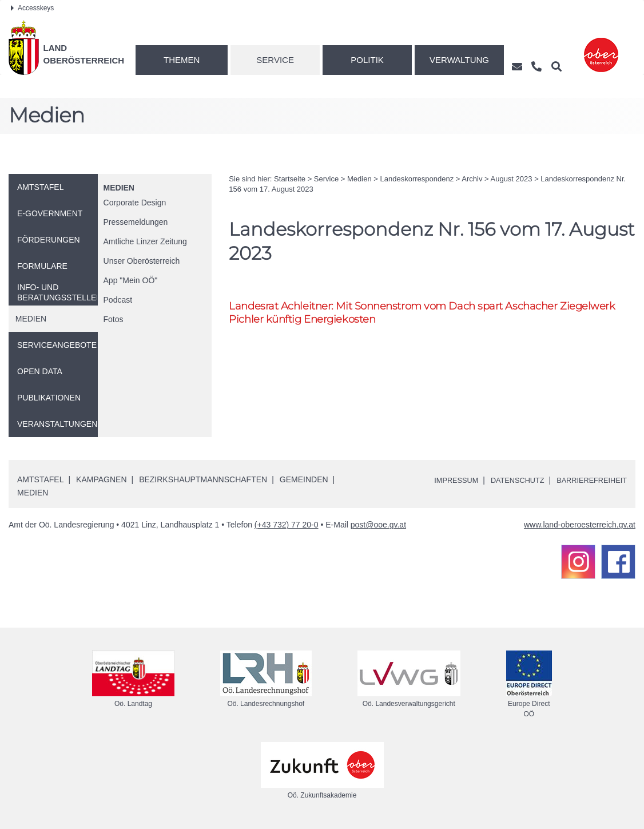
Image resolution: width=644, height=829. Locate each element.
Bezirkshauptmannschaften (203, 479)
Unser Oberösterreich (142, 261)
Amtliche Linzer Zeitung (145, 241)
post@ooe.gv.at (378, 525)
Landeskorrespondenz (417, 179)
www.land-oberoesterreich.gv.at (580, 525)
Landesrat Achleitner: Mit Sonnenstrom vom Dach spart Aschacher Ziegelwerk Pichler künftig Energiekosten (430, 313)
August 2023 (512, 179)
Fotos (114, 319)
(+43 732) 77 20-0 (287, 525)
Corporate (135, 203)
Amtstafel (40, 479)
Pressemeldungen (136, 222)
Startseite (290, 179)
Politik (367, 60)
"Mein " (131, 280)
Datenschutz (508, 480)
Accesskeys (32, 8)
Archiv (472, 179)
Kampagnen (101, 479)
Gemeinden (304, 479)
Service (275, 60)
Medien (119, 188)
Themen (182, 60)
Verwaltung (459, 60)
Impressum (441, 480)
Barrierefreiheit (588, 480)
